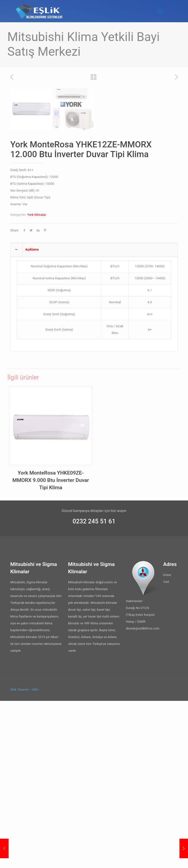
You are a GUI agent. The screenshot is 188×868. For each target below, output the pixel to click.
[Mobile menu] (160, 11)
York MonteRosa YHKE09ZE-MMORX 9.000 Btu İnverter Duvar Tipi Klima (51, 647)
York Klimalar (37, 382)
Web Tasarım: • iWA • (25, 857)
